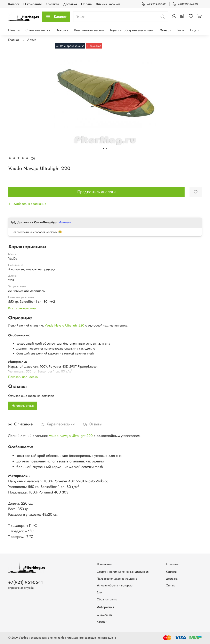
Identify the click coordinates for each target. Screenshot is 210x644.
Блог (100, 592)
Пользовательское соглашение (117, 579)
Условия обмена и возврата (115, 585)
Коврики (62, 30)
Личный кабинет (108, 4)
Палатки (14, 30)
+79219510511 (154, 4)
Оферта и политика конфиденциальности (123, 572)
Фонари (165, 30)
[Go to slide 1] (104, 148)
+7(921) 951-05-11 (26, 582)
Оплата (86, 4)
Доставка (70, 4)
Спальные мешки (38, 30)
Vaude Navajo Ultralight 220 (64, 325)
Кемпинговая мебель (89, 30)
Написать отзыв (23, 406)
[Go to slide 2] (106, 148)
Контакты (52, 4)
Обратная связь (107, 599)
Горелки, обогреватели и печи (132, 30)
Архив (32, 40)
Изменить (65, 222)
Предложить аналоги (96, 192)
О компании (33, 4)
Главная (14, 40)
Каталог (14, 4)
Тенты (181, 30)
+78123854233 (185, 4)
